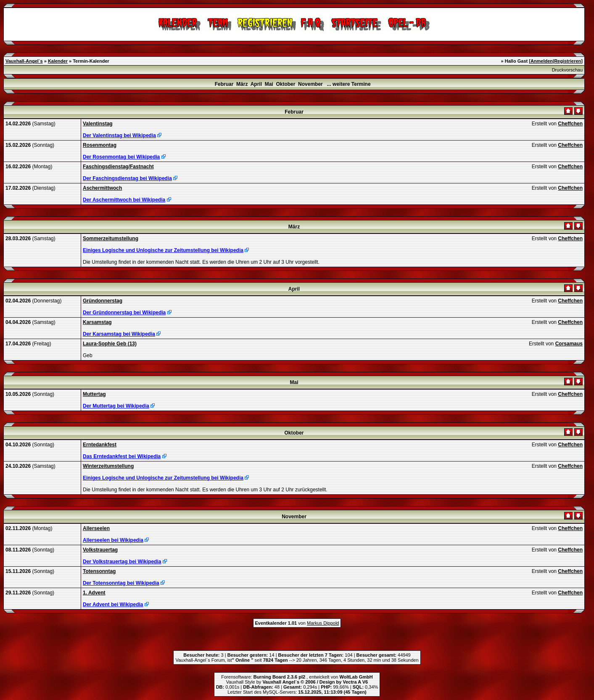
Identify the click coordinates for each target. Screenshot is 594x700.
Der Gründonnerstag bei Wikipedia (124, 313)
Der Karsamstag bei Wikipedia (119, 334)
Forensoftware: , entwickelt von (297, 677)
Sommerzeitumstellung (111, 239)
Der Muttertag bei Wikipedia (116, 406)
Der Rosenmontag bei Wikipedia (121, 157)
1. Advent (94, 593)
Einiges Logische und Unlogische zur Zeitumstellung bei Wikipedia (163, 250)
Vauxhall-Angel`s (24, 61)
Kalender (58, 61)
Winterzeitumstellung (108, 466)
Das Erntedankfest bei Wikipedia (122, 456)
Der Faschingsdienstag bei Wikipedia (127, 178)
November (310, 84)
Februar (224, 84)
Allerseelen (96, 528)
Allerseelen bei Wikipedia (113, 540)
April (256, 84)
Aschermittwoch (102, 188)
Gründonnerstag (103, 301)
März (242, 84)
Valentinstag (98, 124)
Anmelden (542, 61)
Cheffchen (570, 124)
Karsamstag (97, 322)
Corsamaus (569, 344)
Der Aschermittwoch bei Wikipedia (124, 200)
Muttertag (94, 394)
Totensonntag (99, 571)
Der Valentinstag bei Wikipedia (119, 135)
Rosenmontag (100, 145)
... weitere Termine (349, 84)
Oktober (285, 84)
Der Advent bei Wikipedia (113, 605)
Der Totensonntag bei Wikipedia (121, 583)
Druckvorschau (567, 70)
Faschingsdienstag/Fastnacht (118, 167)
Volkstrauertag (100, 550)
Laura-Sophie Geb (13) (110, 344)
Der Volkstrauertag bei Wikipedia (122, 562)
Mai (269, 84)
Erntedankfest (100, 445)
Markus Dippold (323, 623)
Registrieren (568, 61)
